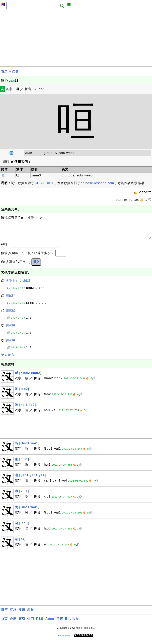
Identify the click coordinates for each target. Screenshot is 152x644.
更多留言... (9, 359)
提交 (36, 266)
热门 (31, 623)
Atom (50, 623)
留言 (60, 623)
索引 (22, 623)
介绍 (13, 623)
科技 (31, 614)
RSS (40, 623)
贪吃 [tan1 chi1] (18, 285)
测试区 (11, 300)
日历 (4, 614)
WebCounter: (64, 639)
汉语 (15, 71)
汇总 (13, 614)
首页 (4, 71)
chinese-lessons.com (97, 183)
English (72, 623)
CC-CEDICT (44, 183)
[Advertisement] (76, 39)
